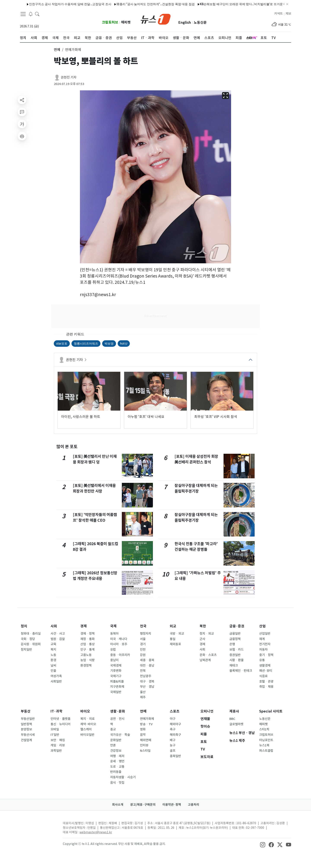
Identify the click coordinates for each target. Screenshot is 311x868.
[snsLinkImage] (263, 844)
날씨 (53, 666)
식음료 (263, 676)
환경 (53, 660)
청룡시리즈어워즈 (86, 344)
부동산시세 (28, 735)
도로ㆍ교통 (117, 767)
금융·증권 (237, 626)
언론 (113, 745)
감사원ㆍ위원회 (31, 644)
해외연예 (146, 740)
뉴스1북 (264, 745)
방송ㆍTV (146, 724)
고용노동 (86, 655)
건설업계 (26, 740)
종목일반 (175, 756)
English (185, 23)
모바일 (55, 729)
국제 (113, 626)
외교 (173, 626)
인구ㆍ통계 (87, 650)
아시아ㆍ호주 (119, 644)
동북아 (114, 634)
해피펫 (126, 22)
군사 (202, 639)
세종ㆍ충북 (147, 660)
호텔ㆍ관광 (266, 681)
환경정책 (86, 666)
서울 (143, 639)
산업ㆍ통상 (87, 644)
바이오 (85, 711)
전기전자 (265, 644)
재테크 (234, 666)
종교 (113, 729)
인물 (53, 671)
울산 (143, 692)
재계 (262, 639)
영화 (143, 729)
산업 (262, 626)
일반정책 (26, 724)
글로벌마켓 (236, 724)
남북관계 (205, 660)
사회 (54, 626)
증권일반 (235, 655)
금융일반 (235, 634)
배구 (173, 740)
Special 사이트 (271, 711)
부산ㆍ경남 (147, 687)
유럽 (113, 650)
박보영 (109, 344)
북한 (203, 626)
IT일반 (55, 735)
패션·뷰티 (266, 671)
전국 (143, 626)
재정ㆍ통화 (87, 639)
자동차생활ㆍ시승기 (123, 777)
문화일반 (116, 740)
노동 (53, 655)
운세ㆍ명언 (117, 761)
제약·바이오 (88, 724)
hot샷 (124, 344)
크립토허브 (110, 22)
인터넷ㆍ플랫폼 (60, 719)
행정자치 (146, 634)
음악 (143, 735)
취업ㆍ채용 (266, 687)
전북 (143, 671)
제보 (288, 14)
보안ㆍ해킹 (58, 740)
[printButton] (22, 136)
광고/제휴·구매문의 (143, 805)
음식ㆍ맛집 (117, 783)
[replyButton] (22, 112)
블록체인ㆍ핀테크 (241, 671)
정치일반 (26, 650)
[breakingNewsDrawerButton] (31, 14)
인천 (143, 650)
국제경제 (116, 666)
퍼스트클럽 (266, 751)
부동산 (26, 711)
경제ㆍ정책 (87, 634)
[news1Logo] (38, 827)
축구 (173, 729)
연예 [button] (57, 50)
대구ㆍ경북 (147, 681)
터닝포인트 (266, 740)
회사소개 (118, 805)
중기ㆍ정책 (266, 655)
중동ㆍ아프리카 (120, 655)
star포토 (62, 344)
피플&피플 (117, 681)
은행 (232, 644)
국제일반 (116, 692)
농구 (173, 745)
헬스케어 (86, 729)
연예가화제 (147, 719)
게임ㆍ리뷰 (58, 745)
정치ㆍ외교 (207, 634)
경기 (143, 644)
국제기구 (116, 676)
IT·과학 (56, 711)
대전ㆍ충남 (147, 666)
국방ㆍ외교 (177, 634)
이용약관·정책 (172, 805)
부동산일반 (28, 719)
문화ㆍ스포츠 (208, 655)
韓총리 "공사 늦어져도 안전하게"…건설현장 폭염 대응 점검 (101, 4)
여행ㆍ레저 (117, 756)
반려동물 (116, 772)
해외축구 (175, 735)
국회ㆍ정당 (28, 639)
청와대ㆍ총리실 (31, 634)
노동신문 (200, 23)
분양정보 (26, 729)
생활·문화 (118, 711)
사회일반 (56, 681)
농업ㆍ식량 (87, 660)
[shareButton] (22, 100)
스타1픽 (264, 729)
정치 (24, 626)
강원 (143, 655)
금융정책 (235, 639)
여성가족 (56, 676)
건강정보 (116, 751)
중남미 (114, 660)
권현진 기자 (69, 77)
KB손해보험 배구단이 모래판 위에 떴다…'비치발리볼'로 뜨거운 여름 (190, 4)
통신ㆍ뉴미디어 (60, 724)
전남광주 (146, 676)
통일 (173, 639)
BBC (232, 719)
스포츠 (175, 711)
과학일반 (56, 751)
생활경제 (265, 666)
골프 (173, 751)
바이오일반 (87, 735)
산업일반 (265, 634)
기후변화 (116, 671)
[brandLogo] (156, 19)
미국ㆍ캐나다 (119, 639)
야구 (173, 719)
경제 (84, 626)
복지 (53, 650)
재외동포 (175, 644)
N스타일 (145, 751)
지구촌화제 (117, 687)
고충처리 (194, 805)
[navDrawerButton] (23, 14)
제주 (143, 697)
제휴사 (234, 711)
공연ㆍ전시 (117, 719)
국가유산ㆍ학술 (120, 735)
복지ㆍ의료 (87, 719)
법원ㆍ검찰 (58, 639)
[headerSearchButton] (37, 14)
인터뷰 (144, 745)
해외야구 (175, 724)
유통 (262, 660)
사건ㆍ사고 (58, 634)
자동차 (263, 650)
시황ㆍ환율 (236, 660)
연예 (143, 711)
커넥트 (278, 14)
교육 (53, 644)
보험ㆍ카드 (236, 650)
